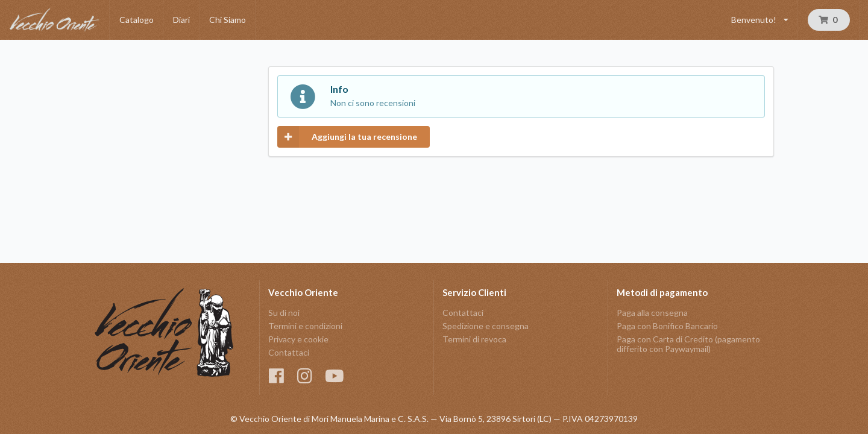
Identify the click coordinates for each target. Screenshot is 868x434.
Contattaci (289, 352)
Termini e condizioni (305, 326)
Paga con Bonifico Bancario (667, 326)
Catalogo (137, 20)
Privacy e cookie (298, 339)
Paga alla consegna (652, 313)
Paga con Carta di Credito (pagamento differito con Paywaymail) (688, 344)
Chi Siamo (228, 20)
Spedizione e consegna (486, 326)
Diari (181, 20)
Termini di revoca (474, 339)
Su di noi (284, 313)
